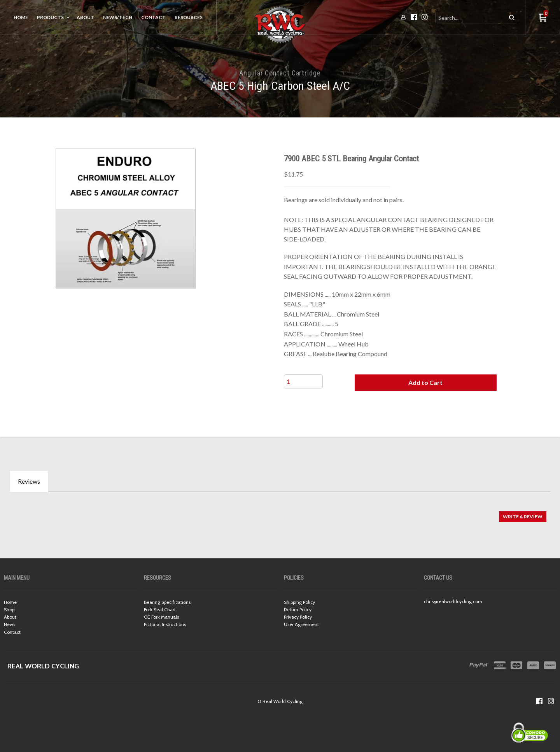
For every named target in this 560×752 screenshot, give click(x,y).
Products (50, 17)
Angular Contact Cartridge (280, 73)
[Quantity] (303, 381)
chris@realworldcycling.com (453, 601)
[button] (425, 383)
